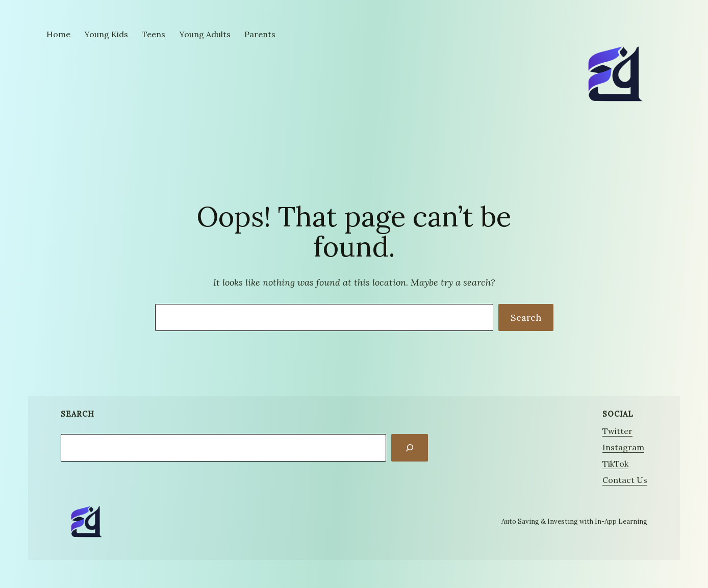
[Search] (410, 448)
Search (526, 317)
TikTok (615, 464)
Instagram (623, 447)
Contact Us (625, 480)
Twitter (617, 431)
